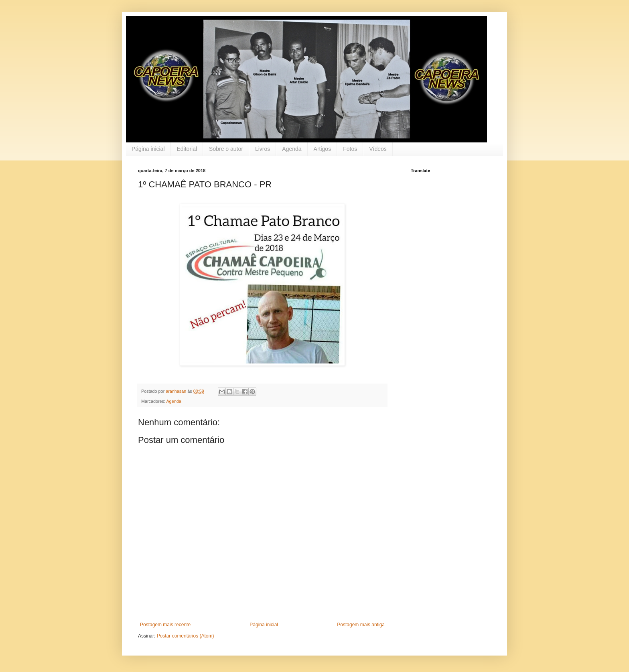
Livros (263, 149)
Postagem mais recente (165, 625)
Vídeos (378, 149)
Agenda (292, 149)
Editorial (187, 149)
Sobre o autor (226, 149)
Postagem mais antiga (361, 625)
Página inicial (148, 149)
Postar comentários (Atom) (186, 636)
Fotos (350, 149)
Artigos (323, 149)
